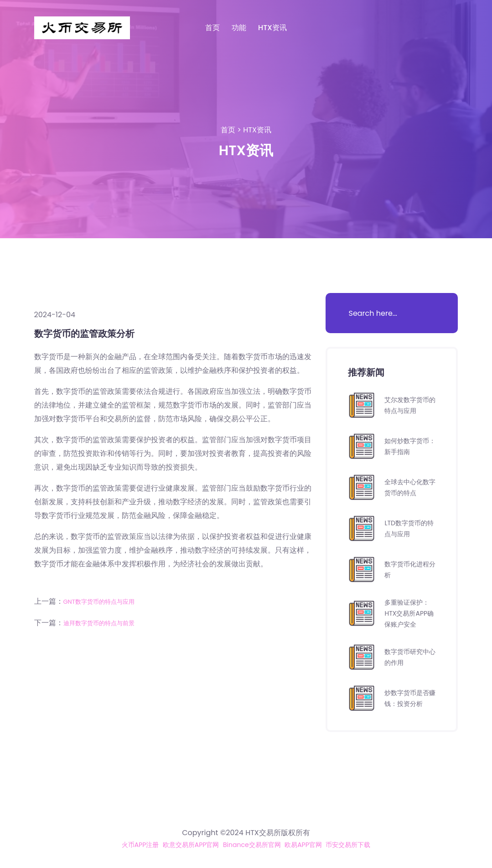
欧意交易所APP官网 (184, 844)
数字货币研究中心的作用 (410, 657)
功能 (239, 28)
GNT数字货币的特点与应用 (107, 601)
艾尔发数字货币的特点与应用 (410, 405)
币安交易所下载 (362, 844)
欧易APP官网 (311, 844)
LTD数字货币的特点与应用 (409, 528)
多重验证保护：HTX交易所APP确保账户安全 (410, 613)
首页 (212, 28)
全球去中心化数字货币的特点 (410, 487)
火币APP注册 (126, 844)
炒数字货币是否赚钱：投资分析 (410, 698)
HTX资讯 (272, 28)
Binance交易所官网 (253, 844)
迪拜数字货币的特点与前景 (107, 622)
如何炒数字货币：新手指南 (406, 446)
